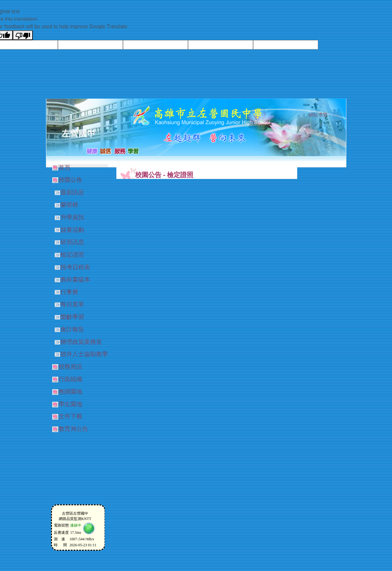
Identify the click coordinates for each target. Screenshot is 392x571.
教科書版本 (75, 280)
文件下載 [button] (70, 416)
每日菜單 (72, 304)
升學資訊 (72, 217)
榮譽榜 (69, 205)
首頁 (64, 168)
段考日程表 (75, 267)
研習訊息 (72, 242)
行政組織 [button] (70, 379)
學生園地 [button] (70, 404)
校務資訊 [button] (70, 367)
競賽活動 (72, 230)
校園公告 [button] (70, 180)
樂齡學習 (72, 317)
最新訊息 (72, 192)
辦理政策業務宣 (81, 342)
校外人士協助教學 (84, 354)
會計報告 (72, 329)
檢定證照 (72, 255)
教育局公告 (73, 429)
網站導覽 (318, 115)
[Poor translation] (23, 35)
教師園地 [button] (70, 392)
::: (303, 115)
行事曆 (69, 292)
